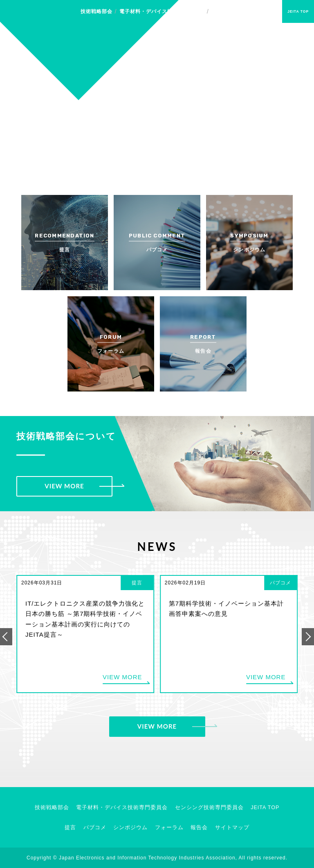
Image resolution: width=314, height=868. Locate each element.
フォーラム (169, 828)
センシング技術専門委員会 (243, 11)
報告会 (199, 828)
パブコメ (95, 828)
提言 (70, 828)
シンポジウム (130, 828)
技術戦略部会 (96, 11)
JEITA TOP (298, 11)
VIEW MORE (64, 486)
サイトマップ (232, 828)
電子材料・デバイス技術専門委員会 (162, 11)
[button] (6, 637)
